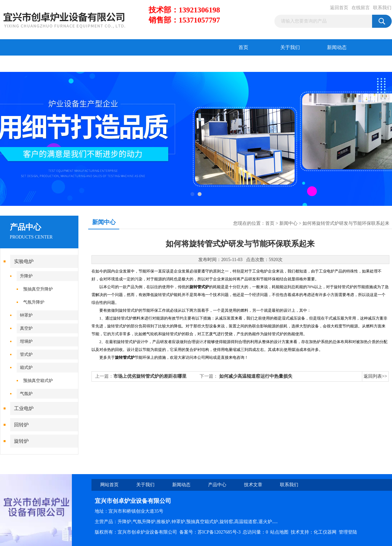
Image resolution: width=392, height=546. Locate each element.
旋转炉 (21, 441)
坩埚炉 (26, 341)
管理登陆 (348, 532)
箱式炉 (26, 367)
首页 (243, 47)
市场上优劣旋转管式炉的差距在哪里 (150, 376)
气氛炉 (26, 394)
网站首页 (109, 485)
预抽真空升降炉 (38, 289)
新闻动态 (337, 47)
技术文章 (70, 64)
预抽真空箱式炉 (38, 381)
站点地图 (279, 532)
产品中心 (24, 64)
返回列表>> (375, 376)
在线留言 (361, 8)
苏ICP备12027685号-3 (219, 532)
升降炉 (26, 276)
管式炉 (26, 354)
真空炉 (26, 328)
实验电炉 (24, 261)
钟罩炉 (26, 315)
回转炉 (21, 425)
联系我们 (382, 8)
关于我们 (290, 47)
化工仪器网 (325, 532)
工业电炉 (24, 408)
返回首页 (339, 8)
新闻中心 (288, 223)
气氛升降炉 (34, 302)
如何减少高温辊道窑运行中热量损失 (256, 376)
